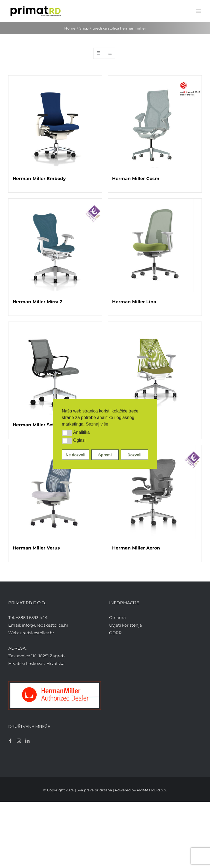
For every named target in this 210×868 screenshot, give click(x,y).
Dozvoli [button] (134, 455)
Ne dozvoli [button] (75, 455)
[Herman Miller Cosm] (155, 122)
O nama (117, 617)
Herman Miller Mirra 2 (37, 302)
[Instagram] (19, 741)
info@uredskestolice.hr (45, 625)
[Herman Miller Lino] (155, 245)
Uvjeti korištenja (126, 625)
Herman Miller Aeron (136, 548)
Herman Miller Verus (36, 548)
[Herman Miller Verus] (55, 492)
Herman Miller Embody (39, 179)
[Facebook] (10, 741)
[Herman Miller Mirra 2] (55, 245)
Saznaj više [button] (97, 424)
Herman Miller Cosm (136, 179)
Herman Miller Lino (134, 302)
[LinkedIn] (27, 741)
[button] (67, 433)
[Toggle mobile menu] (199, 11)
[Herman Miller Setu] (55, 369)
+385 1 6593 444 (32, 617)
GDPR (115, 633)
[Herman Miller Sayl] (155, 369)
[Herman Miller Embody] (55, 122)
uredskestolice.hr (37, 633)
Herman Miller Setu (35, 425)
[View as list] (110, 53)
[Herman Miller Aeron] (155, 492)
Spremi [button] (105, 455)
